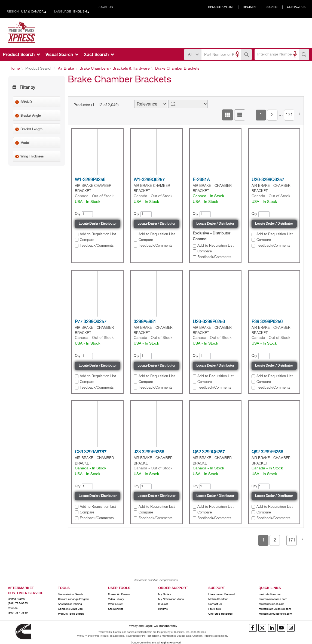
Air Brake (66, 69)
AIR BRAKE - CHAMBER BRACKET (212, 188)
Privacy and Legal (140, 626)
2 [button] (272, 115)
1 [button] (261, 115)
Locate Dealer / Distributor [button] (98, 224)
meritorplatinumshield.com (275, 609)
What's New (115, 604)
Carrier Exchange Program (74, 599)
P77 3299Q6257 (91, 322)
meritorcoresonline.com (273, 599)
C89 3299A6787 (91, 452)
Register (250, 7)
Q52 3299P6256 (267, 452)
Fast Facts (215, 609)
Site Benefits (116, 609)
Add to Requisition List (98, 234)
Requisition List (221, 7)
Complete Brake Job (70, 609)
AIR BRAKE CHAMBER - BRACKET (94, 188)
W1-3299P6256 (90, 180)
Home (15, 69)
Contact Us (296, 7)
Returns (163, 609)
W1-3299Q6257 (149, 180)
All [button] (190, 54)
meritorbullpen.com (270, 594)
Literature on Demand (221, 594)
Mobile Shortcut (218, 599)
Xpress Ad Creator (119, 594)
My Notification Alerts (171, 599)
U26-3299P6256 (209, 322)
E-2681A (201, 180)
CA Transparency (166, 626)
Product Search (39, 69)
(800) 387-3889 (18, 613)
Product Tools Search (71, 614)
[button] (247, 55)
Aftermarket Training (70, 604)
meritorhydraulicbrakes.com (275, 614)
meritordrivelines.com (272, 604)
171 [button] (289, 115)
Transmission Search (71, 594)
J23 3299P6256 (149, 452)
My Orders (165, 594)
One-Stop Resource (220, 614)
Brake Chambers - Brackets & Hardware (115, 69)
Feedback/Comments (97, 246)
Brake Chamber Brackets (177, 69)
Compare (87, 240)
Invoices (163, 604)
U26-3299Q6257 (268, 180)
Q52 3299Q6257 (209, 452)
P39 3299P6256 (267, 322)
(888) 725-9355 (18, 603)
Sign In (272, 7)
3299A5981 (145, 322)
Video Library (116, 599)
